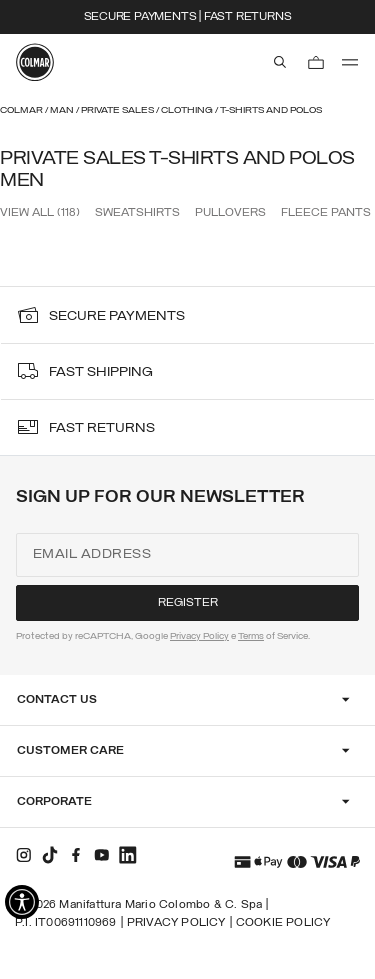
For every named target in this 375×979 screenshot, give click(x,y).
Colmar (22, 110)
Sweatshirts (137, 213)
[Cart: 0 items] (316, 62)
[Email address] (187, 555)
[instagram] (24, 855)
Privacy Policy (199, 636)
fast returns (102, 428)
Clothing (188, 110)
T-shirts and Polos (271, 110)
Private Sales (118, 110)
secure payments (117, 316)
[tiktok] (50, 855)
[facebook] (76, 855)
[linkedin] (128, 855)
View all (40, 213)
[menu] (350, 62)
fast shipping (101, 372)
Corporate (54, 802)
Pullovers (230, 213)
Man (63, 110)
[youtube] (102, 855)
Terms (251, 636)
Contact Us (57, 700)
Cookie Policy (283, 923)
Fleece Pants (326, 213)
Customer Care (70, 751)
